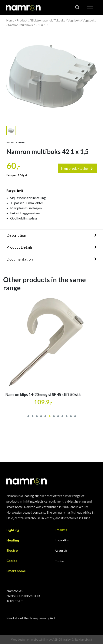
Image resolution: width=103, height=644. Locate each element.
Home (10, 20)
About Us (61, 551)
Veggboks (89, 20)
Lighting (13, 530)
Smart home (16, 571)
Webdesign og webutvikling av (32, 639)
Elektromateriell (42, 20)
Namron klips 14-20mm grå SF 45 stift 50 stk (48, 395)
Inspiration (62, 540)
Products (23, 20)
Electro (12, 550)
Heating (13, 540)
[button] (28, 416)
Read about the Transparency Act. (31, 618)
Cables (12, 561)
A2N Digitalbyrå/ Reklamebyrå (72, 639)
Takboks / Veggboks (67, 20)
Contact (60, 561)
